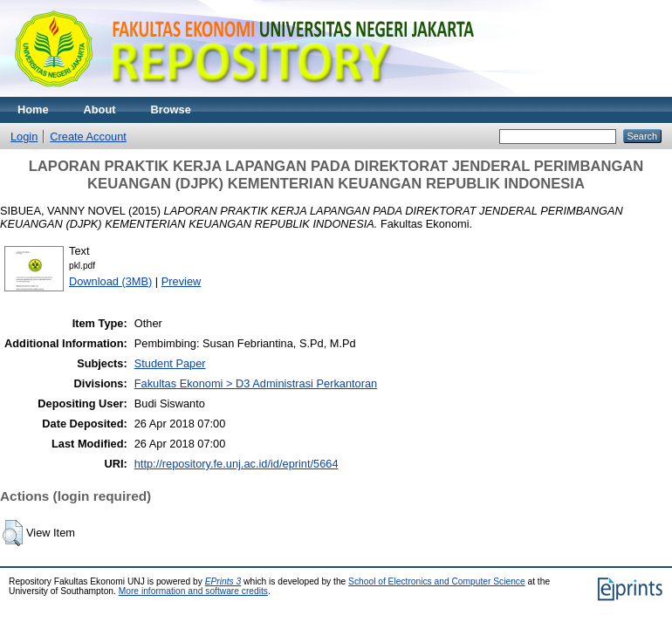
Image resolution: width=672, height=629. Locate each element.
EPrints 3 (223, 581)
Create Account (88, 137)
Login (24, 137)
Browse (171, 109)
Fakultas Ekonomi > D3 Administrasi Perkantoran (256, 383)
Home (33, 109)
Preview (182, 281)
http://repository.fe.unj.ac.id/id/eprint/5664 (237, 464)
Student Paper (170, 363)
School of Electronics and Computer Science (437, 581)
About (100, 109)
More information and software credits (193, 591)
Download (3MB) (110, 281)
